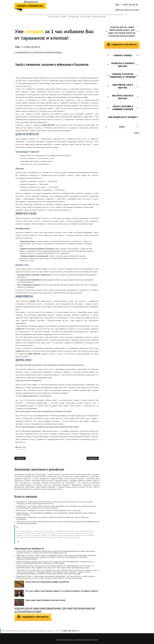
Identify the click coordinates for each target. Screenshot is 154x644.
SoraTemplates (69, 640)
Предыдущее (93, 458)
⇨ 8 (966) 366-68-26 (31, 47)
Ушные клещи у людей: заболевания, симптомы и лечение (46, 600)
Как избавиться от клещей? (123, 117)
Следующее (20, 458)
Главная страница (123, 55)
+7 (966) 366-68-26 (129, 5)
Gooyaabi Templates (91, 640)
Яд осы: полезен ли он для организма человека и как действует (48, 582)
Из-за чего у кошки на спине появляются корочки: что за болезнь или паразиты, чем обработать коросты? (62, 591)
